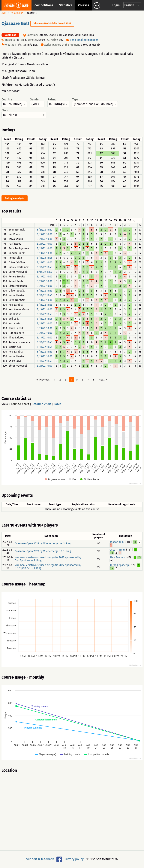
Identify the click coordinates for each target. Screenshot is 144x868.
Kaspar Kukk (117, 542)
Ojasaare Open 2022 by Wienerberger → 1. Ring (43, 551)
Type (95, 102)
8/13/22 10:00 (45, 234)
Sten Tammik (117, 557)
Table (58, 404)
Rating (58, 102)
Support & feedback (40, 859)
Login (116, 5)
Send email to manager (84, 40)
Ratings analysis (15, 198)
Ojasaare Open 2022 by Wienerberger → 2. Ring (43, 544)
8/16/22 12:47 (45, 272)
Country (14, 102)
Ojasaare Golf (16, 23)
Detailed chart (42, 404)
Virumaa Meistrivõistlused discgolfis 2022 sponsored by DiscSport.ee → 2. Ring (48, 559)
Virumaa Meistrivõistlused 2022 (52, 24)
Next (102, 380)
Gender (37, 102)
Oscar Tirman (117, 550)
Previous (45, 380)
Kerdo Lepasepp (119, 565)
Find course (17, 13)
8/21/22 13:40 (45, 230)
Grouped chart (19, 404)
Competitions (44, 5)
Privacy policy (74, 859)
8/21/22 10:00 (45, 239)
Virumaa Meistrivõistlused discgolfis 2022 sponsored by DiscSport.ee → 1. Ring (48, 567)
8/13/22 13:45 (45, 258)
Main (4, 13)
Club (24, 113)
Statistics (66, 5)
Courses (84, 5)
